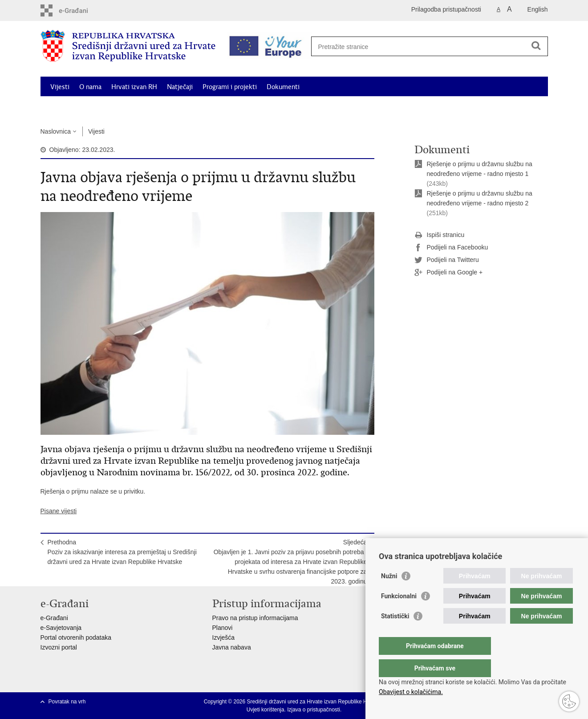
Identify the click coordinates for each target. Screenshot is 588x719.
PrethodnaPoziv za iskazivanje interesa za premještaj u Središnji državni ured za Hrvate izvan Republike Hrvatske (122, 552)
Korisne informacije (468, 107)
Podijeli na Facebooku (451, 248)
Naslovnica (56, 131)
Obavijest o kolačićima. (411, 692)
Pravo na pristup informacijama (255, 618)
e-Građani (54, 618)
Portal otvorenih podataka (76, 637)
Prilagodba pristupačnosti (446, 9)
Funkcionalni (399, 614)
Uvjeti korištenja (266, 710)
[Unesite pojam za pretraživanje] (426, 47)
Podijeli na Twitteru (447, 260)
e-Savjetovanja (61, 628)
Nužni (389, 594)
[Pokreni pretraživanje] (536, 45)
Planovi (223, 628)
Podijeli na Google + (449, 273)
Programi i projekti (230, 87)
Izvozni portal (59, 647)
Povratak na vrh (67, 702)
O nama (90, 87)
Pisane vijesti (59, 511)
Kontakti (518, 107)
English (538, 9)
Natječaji (180, 87)
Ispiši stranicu (440, 235)
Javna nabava (232, 647)
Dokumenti (283, 87)
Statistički (395, 634)
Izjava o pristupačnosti (314, 710)
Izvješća (224, 637)
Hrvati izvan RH (134, 87)
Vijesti (60, 87)
